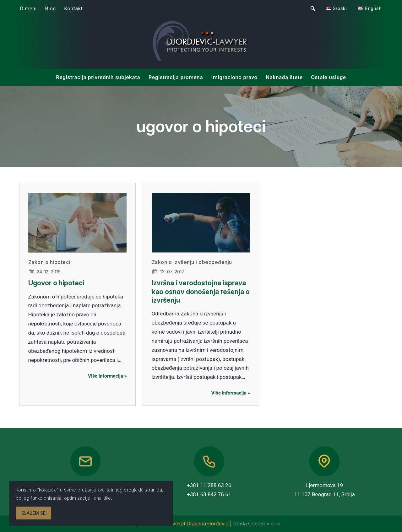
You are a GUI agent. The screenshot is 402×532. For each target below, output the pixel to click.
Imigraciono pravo (234, 77)
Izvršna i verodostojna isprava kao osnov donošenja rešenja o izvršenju (201, 292)
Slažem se (33, 513)
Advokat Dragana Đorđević (198, 524)
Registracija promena (176, 77)
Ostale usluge (329, 77)
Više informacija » (107, 376)
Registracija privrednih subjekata (98, 77)
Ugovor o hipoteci (56, 283)
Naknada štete (284, 77)
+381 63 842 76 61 (209, 494)
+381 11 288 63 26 (209, 485)
